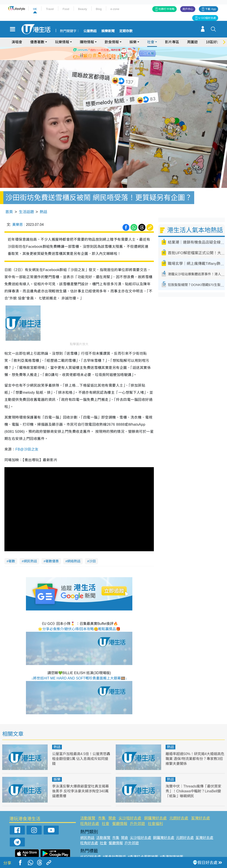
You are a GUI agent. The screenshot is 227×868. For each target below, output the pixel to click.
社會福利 (155, 811)
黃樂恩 (18, 212)
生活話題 (26, 199)
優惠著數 (37, 42)
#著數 (195, 849)
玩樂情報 (62, 42)
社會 (151, 42)
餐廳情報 (120, 811)
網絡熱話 (74, 548)
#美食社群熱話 (114, 844)
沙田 (92, 548)
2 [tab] (110, 59)
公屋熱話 (90, 31)
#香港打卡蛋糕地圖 (143, 844)
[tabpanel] (113, 53)
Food (66, 9)
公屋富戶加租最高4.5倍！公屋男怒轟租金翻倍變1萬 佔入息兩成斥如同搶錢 (81, 746)
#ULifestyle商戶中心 (173, 849)
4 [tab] (119, 59)
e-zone (115, 9)
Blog (99, 9)
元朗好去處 (179, 805)
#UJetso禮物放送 (142, 849)
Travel (50, 9)
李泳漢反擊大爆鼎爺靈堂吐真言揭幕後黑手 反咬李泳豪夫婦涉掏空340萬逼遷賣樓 (80, 778)
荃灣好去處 (201, 805)
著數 (12, 548)
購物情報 (87, 42)
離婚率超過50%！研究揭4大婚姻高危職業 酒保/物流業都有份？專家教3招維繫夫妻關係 (195, 746)
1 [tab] (106, 59)
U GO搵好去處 (207, 18)
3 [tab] (115, 59)
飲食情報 (112, 42)
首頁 (9, 199)
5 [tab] (123, 59)
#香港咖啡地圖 (171, 844)
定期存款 (126, 31)
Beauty (82, 9)
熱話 (43, 199)
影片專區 (172, 42)
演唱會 (17, 42)
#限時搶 (120, 849)
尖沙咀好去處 (130, 805)
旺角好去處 (90, 811)
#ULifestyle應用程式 (96, 849)
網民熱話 (30, 548)
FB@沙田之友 (27, 436)
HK (35, 9)
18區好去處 (215, 42)
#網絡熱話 (88, 855)
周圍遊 (192, 42)
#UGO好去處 (91, 844)
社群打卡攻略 (166, 9)
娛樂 (133, 42)
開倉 (112, 805)
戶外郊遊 (137, 811)
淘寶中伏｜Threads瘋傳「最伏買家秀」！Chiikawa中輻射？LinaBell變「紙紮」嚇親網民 (195, 778)
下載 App (210, 9)
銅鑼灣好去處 (155, 805)
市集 (102, 805)
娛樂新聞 (108, 31)
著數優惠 (52, 548)
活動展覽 (88, 805)
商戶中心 (188, 9)
